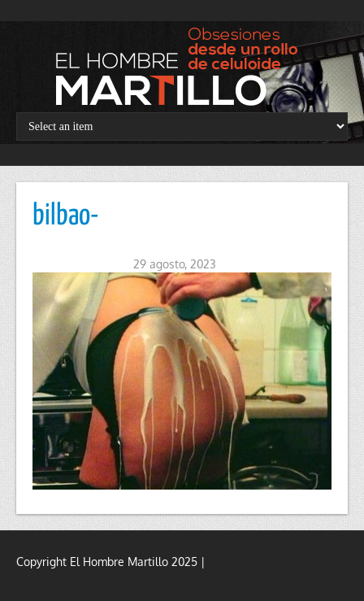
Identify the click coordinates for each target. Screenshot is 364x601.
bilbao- (66, 216)
